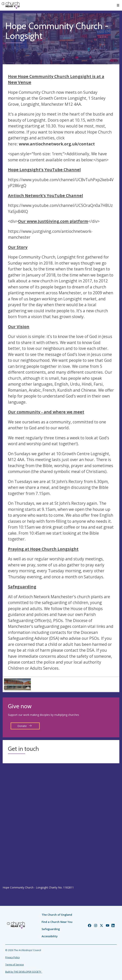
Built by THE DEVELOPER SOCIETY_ (24, 972)
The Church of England (57, 915)
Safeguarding (51, 929)
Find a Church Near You (57, 922)
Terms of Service (15, 965)
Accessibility (50, 936)
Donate (25, 726)
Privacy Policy (12, 957)
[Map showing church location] (61, 824)
